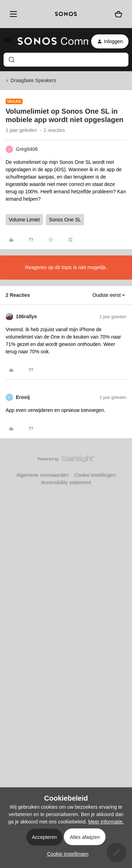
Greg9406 (27, 149)
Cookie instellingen (95, 475)
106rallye (26, 316)
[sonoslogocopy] (66, 14)
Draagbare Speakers (33, 80)
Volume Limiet (24, 220)
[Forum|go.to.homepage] (49, 41)
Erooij (23, 397)
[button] (8, 42)
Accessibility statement (66, 482)
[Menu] (12, 14)
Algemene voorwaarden (43, 475)
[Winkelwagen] (118, 14)
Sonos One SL (65, 220)
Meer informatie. (106, 822)
